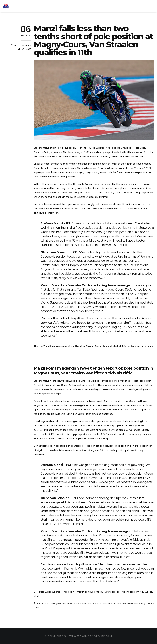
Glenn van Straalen (77, 603)
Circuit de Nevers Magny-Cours (52, 603)
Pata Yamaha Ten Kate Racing (131, 603)
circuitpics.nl (103, 636)
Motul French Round (106, 603)
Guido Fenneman (23, 45)
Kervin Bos (91, 603)
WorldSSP (26, 49)
